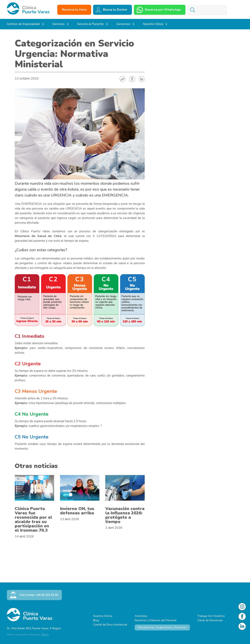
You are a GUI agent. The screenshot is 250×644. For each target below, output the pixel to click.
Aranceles (141, 616)
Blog (96, 620)
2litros (45, 634)
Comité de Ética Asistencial (110, 625)
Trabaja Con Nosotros (211, 616)
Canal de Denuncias (210, 620)
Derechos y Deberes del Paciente (156, 620)
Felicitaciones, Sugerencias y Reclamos (162, 627)
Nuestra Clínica (103, 616)
